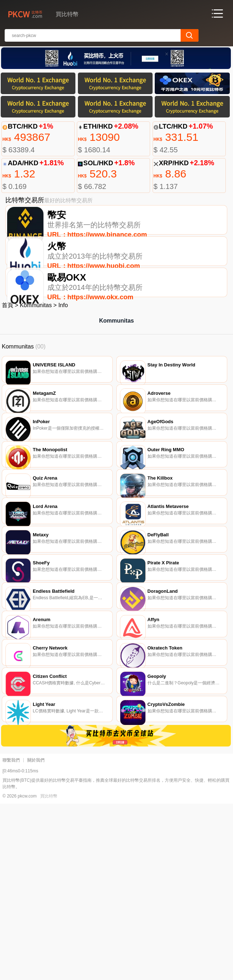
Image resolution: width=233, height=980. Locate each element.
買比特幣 (49, 972)
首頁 (8, 341)
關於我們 (36, 937)
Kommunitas (36, 341)
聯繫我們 (11, 937)
